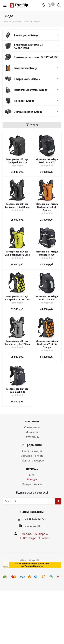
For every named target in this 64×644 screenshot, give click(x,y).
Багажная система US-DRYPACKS (35, 57)
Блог (32, 475)
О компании (32, 427)
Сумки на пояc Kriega (28, 112)
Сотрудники (32, 437)
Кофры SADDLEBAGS (27, 79)
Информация (32, 445)
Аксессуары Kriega (26, 35)
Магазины (32, 432)
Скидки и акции (32, 451)
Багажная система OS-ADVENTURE (29, 46)
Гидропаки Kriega (26, 68)
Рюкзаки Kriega (24, 101)
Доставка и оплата (32, 456)
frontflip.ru (39, 526)
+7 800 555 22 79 (34, 519)
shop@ (28, 526)
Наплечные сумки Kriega (31, 90)
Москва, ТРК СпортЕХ (35, 534)
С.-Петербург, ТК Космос (35, 538)
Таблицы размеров (32, 460)
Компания (32, 421)
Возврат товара (32, 484)
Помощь (32, 469)
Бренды (32, 479)
